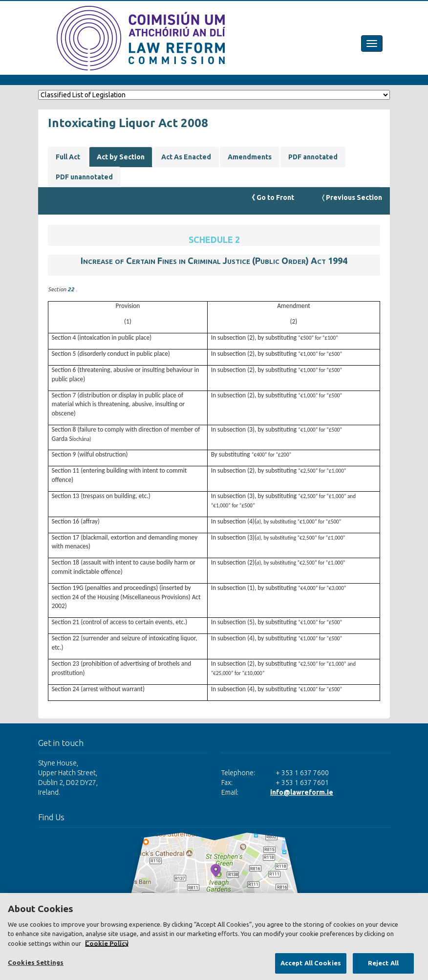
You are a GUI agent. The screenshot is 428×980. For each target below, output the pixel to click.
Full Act (68, 157)
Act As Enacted (186, 157)
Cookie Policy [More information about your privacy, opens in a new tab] (107, 943)
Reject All (383, 963)
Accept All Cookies (311, 963)
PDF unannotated (84, 177)
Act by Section (121, 157)
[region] (214, 936)
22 (72, 289)
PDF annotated (313, 157)
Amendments (250, 157)
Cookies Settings (36, 962)
